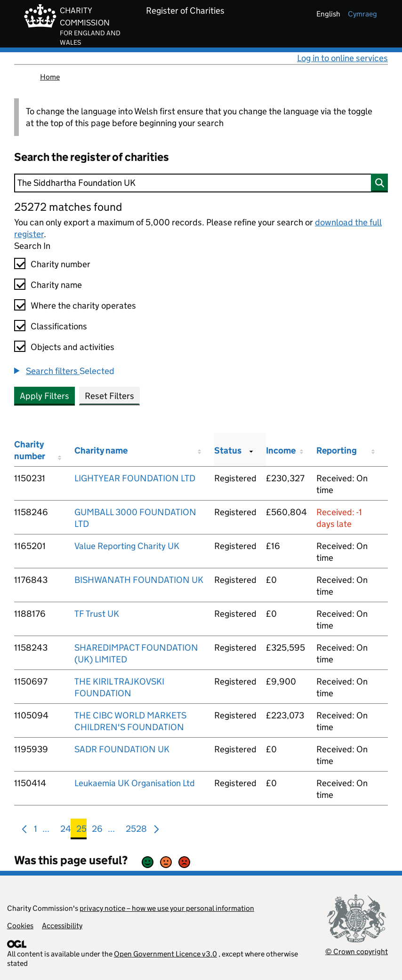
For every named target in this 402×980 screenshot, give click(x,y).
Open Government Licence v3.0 (165, 954)
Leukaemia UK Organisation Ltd (135, 783)
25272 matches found (68, 207)
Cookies (20, 926)
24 (66, 831)
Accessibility (62, 926)
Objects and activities (72, 347)
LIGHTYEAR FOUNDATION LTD (135, 478)
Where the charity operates (83, 306)
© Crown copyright (357, 952)
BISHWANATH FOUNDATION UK (139, 580)
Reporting (337, 450)
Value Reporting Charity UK (127, 546)
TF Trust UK (97, 614)
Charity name (56, 285)
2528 (136, 831)
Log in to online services (342, 58)
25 (81, 831)
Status (228, 450)
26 (97, 831)
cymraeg (362, 14)
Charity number (60, 264)
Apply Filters (44, 396)
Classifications (59, 326)
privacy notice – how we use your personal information (167, 908)
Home (50, 77)
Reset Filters (109, 396)
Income (281, 450)
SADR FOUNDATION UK (122, 749)
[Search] (201, 183)
